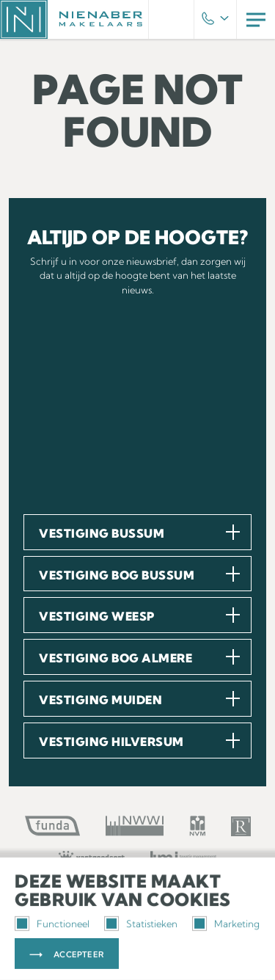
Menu (256, 19)
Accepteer (79, 954)
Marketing (226, 924)
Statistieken (141, 924)
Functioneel (52, 924)
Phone (215, 20)
